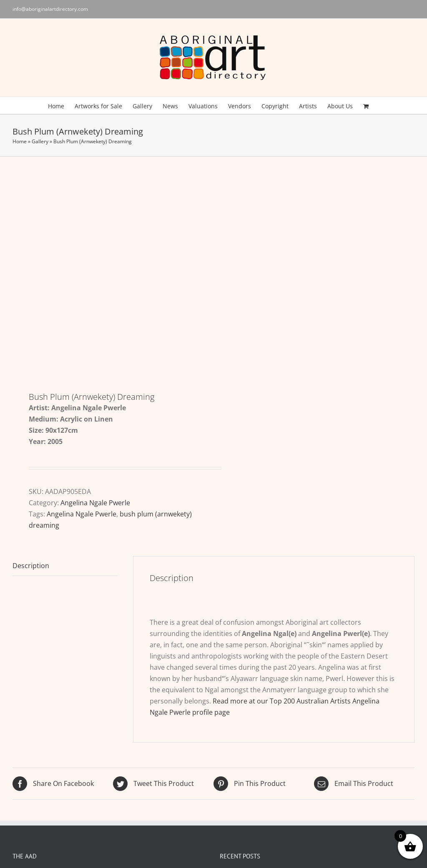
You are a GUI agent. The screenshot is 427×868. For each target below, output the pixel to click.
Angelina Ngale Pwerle (95, 344)
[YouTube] (324, 795)
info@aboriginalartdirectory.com (50, 9)
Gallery (40, 141)
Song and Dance (250, 779)
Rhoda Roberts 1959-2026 (265, 739)
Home (20, 141)
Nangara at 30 (247, 719)
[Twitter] (298, 795)
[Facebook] (311, 795)
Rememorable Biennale (261, 759)
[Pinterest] (337, 795)
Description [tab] (31, 407)
